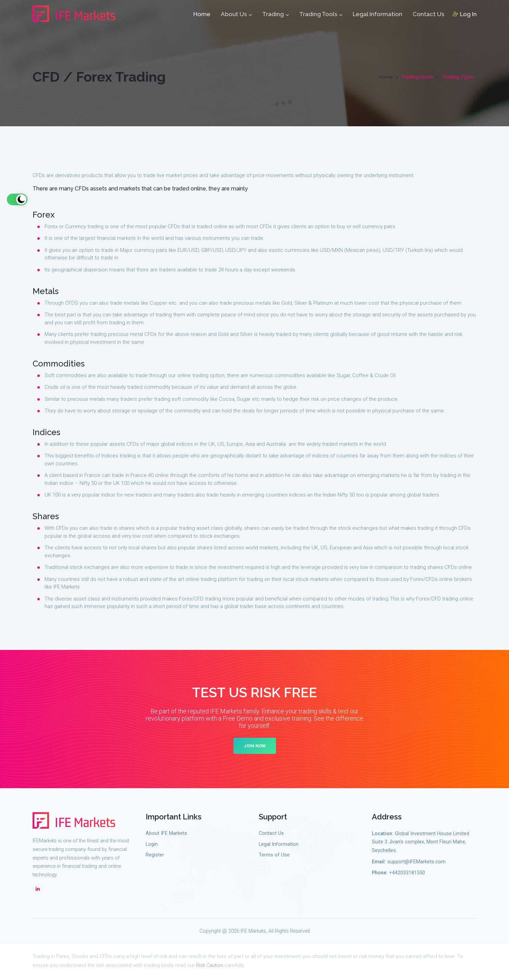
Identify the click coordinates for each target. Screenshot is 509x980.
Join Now (254, 748)
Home (202, 15)
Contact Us (428, 15)
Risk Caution (210, 967)
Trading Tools (321, 15)
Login (152, 846)
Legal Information (378, 15)
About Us (236, 15)
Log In (465, 15)
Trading (276, 15)
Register (155, 857)
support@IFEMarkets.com (416, 864)
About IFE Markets (166, 835)
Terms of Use (274, 857)
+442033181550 (407, 875)
